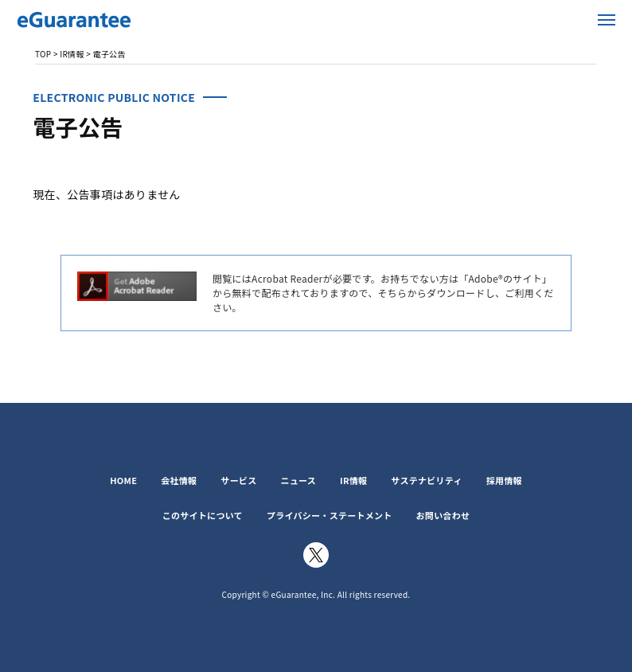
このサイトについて (203, 515)
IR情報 (353, 480)
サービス (238, 480)
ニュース (298, 480)
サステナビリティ (426, 480)
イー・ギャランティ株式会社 (111, 20)
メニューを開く (607, 20)
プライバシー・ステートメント (330, 515)
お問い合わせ (443, 515)
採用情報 (504, 480)
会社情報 (179, 480)
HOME (123, 480)
